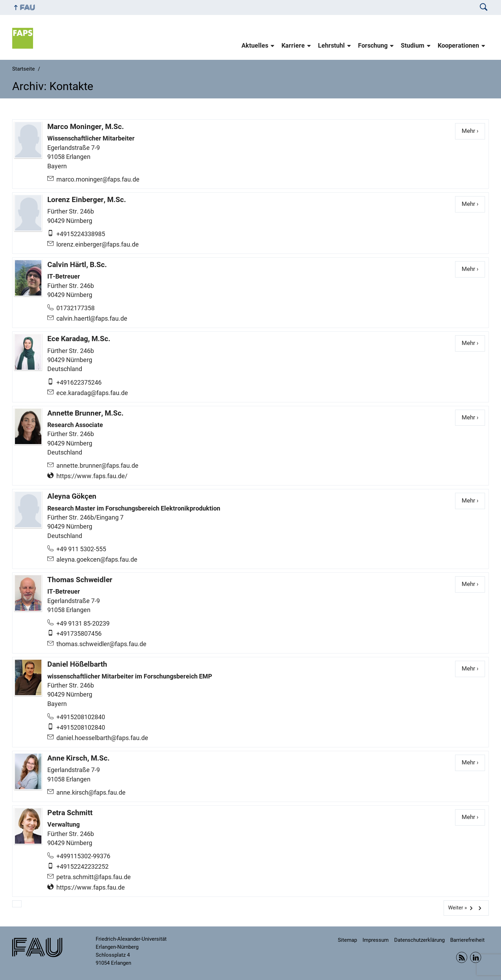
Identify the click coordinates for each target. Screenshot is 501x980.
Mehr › (473, 131)
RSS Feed (462, 957)
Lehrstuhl (331, 46)
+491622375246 (79, 383)
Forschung (373, 46)
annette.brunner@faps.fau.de (97, 466)
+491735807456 (79, 634)
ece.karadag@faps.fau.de (92, 393)
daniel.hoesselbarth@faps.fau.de (102, 738)
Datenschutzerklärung (419, 940)
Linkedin (476, 957)
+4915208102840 (81, 717)
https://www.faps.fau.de (91, 887)
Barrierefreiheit (467, 940)
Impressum (376, 940)
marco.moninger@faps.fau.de (98, 179)
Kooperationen (458, 46)
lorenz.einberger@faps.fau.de (98, 244)
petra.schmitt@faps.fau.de (94, 877)
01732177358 (75, 308)
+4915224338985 (81, 234)
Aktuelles (255, 46)
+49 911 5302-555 (81, 549)
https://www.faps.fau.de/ (92, 476)
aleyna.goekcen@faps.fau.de (97, 560)
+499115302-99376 (83, 856)
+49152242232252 (82, 867)
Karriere (293, 46)
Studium (413, 46)
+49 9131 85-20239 (83, 624)
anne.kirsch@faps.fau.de (91, 793)
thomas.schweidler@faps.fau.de (101, 644)
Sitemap (347, 940)
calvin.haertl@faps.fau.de (92, 319)
